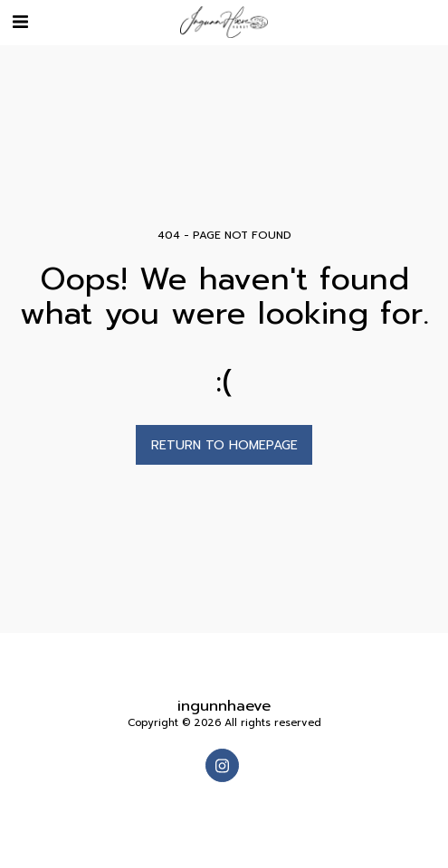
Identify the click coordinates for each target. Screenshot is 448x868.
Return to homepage (224, 445)
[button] (20, 22)
